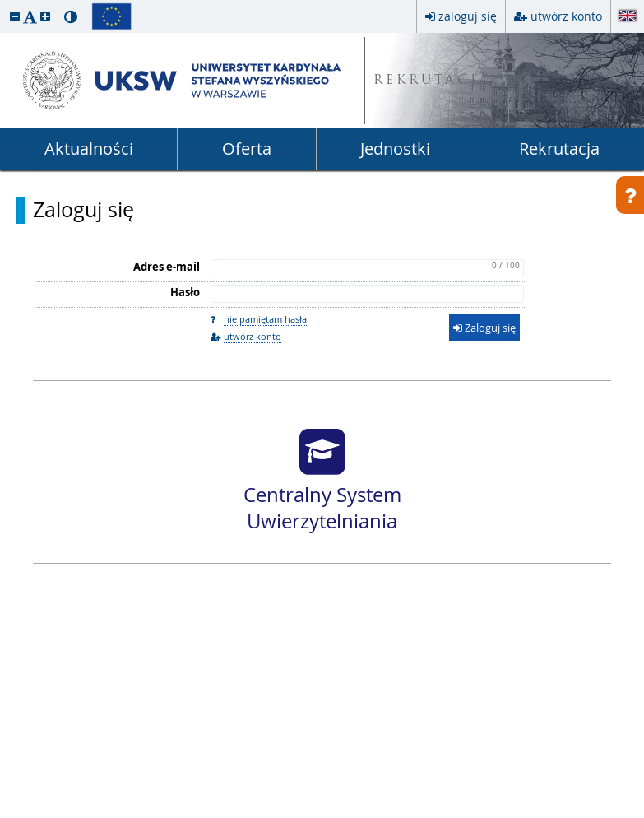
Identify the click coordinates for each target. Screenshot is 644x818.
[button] (15, 16)
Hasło (185, 292)
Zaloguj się (83, 210)
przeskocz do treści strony (4, 4)
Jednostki (395, 149)
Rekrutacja (559, 149)
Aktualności (89, 149)
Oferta (247, 149)
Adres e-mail (167, 267)
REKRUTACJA (432, 81)
